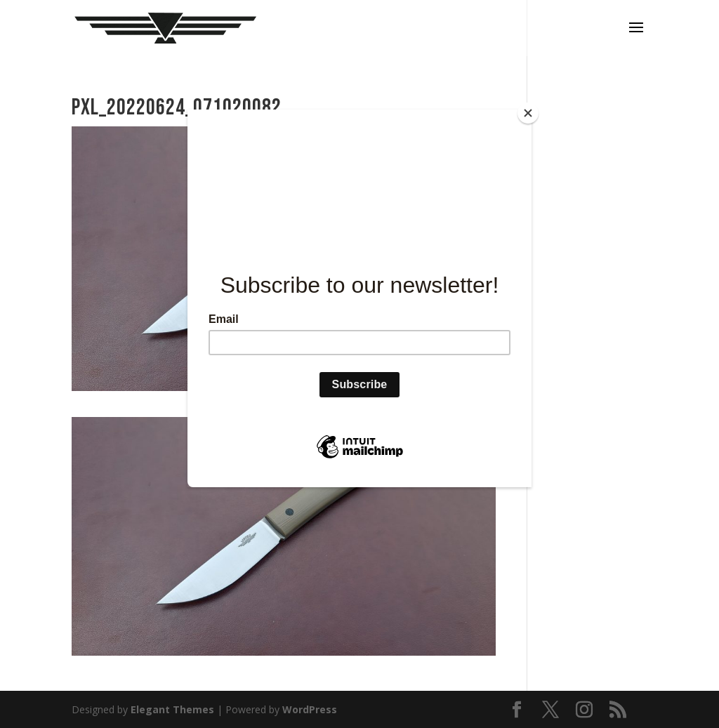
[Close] (528, 113)
